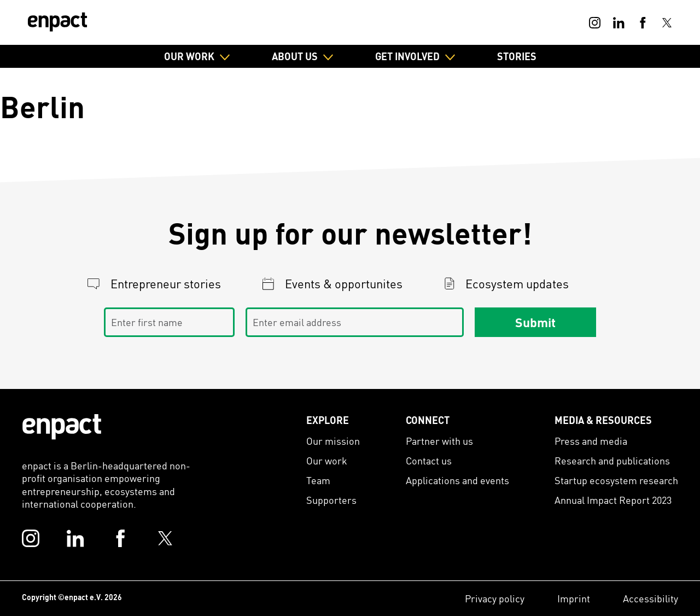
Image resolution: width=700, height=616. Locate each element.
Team (318, 480)
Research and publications (612, 460)
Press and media (591, 441)
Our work (327, 460)
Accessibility (651, 598)
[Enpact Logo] (62, 427)
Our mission (333, 441)
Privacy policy (495, 598)
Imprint (574, 598)
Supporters (331, 500)
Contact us (429, 460)
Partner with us (439, 441)
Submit (535, 322)
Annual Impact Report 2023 (613, 500)
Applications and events (457, 480)
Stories (517, 56)
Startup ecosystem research (616, 480)
